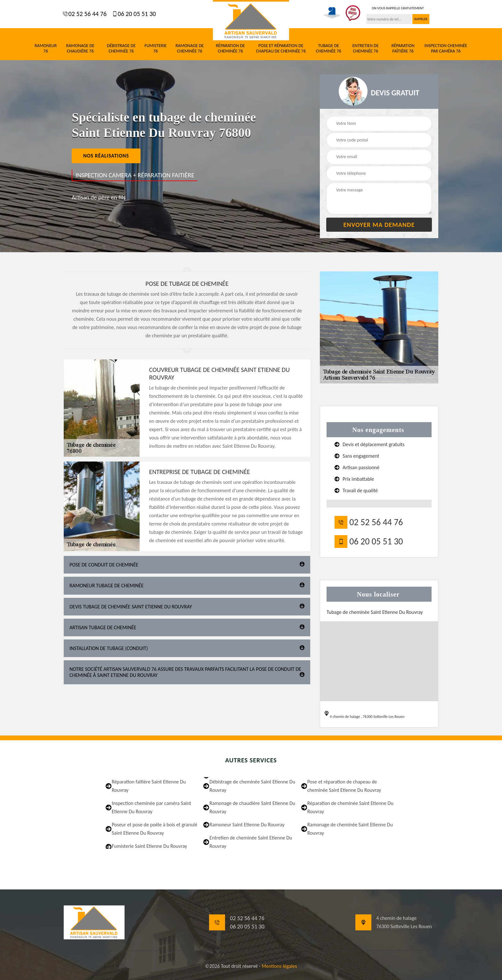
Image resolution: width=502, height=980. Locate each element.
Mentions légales (279, 966)
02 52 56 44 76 (87, 14)
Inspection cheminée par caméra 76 (446, 48)
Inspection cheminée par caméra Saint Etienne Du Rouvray (151, 807)
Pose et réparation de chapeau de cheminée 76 (281, 48)
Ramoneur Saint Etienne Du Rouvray (247, 825)
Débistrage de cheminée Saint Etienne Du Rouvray (252, 786)
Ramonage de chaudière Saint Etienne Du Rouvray (252, 807)
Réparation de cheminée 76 (230, 48)
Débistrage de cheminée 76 (121, 48)
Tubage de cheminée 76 (329, 48)
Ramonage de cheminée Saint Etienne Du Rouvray (350, 829)
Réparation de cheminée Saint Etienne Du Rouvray (350, 807)
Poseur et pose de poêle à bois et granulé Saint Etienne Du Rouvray (154, 829)
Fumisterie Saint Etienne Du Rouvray (149, 846)
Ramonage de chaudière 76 (80, 48)
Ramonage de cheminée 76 (190, 48)
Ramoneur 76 (46, 48)
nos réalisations (106, 156)
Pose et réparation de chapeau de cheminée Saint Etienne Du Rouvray (344, 786)
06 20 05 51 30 (136, 14)
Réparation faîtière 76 (403, 48)
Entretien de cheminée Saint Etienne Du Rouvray (251, 842)
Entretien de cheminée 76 (366, 48)
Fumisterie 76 (155, 48)
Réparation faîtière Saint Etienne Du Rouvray (149, 786)
